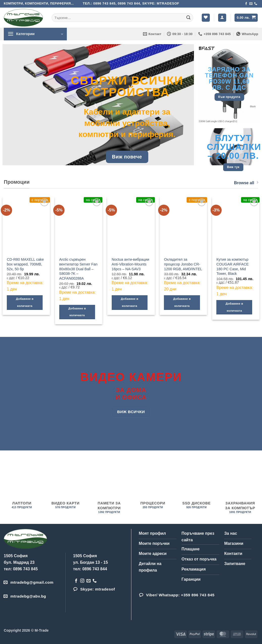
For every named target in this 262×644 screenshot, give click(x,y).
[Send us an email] (251, 4)
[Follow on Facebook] (246, 4)
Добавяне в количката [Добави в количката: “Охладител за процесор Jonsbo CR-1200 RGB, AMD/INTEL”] (182, 302)
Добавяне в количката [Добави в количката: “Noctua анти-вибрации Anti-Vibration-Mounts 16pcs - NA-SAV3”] (130, 302)
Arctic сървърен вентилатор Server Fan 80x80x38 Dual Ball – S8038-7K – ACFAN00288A (78, 269)
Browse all (246, 183)
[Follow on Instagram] (82, 581)
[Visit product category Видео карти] (66, 486)
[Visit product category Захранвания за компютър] (240, 489)
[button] (222, 18)
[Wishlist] (206, 18)
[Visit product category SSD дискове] (196, 486)
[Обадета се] (256, 4)
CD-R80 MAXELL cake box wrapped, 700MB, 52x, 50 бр (25, 264)
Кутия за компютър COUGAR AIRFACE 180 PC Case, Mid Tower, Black (232, 266)
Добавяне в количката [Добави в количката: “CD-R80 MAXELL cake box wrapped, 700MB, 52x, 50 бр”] (25, 302)
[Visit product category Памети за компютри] (109, 489)
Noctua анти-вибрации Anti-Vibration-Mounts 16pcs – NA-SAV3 (130, 264)
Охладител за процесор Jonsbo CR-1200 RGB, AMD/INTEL (183, 264)
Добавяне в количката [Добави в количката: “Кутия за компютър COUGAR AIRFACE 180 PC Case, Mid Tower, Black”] (235, 307)
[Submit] (188, 18)
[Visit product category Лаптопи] (22, 486)
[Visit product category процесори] (153, 486)
